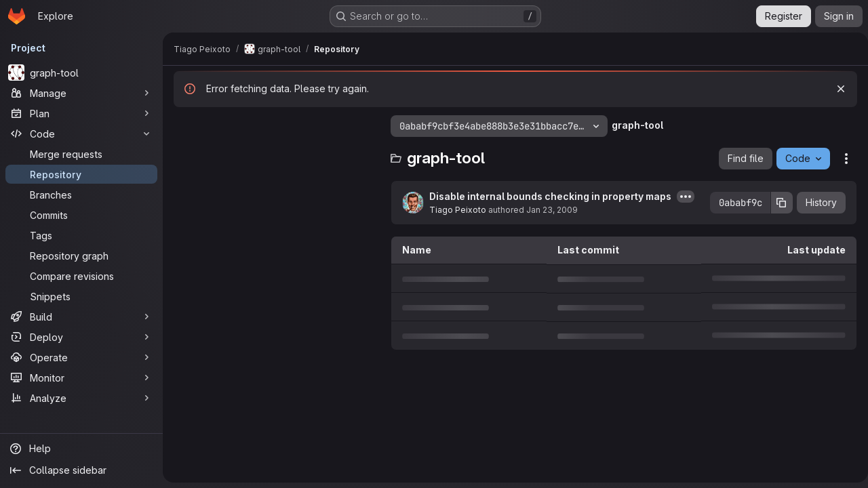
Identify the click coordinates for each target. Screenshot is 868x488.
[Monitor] (81, 378)
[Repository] (81, 174)
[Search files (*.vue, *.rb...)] (275, 153)
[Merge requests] (81, 154)
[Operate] (81, 357)
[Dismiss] (835, 89)
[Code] (81, 134)
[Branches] (81, 195)
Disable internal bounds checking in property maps (550, 196)
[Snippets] (81, 296)
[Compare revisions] (81, 276)
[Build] (81, 317)
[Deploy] (81, 337)
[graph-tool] (81, 73)
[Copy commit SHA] (776, 203)
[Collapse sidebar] (81, 470)
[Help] (81, 449)
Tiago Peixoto (458, 210)
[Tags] (81, 235)
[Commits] (81, 215)
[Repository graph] (81, 256)
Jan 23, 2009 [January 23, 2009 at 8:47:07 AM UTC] (552, 210)
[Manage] (81, 93)
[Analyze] (81, 398)
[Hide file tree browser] (184, 126)
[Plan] (81, 113)
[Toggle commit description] (686, 197)
